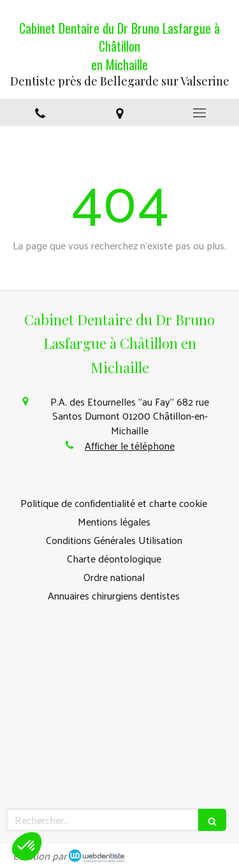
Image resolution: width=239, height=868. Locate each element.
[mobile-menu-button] (199, 113)
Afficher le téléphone (130, 446)
